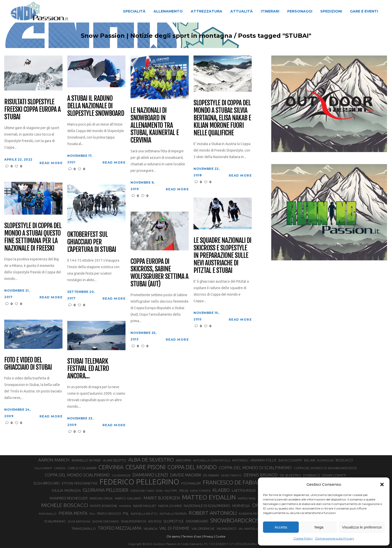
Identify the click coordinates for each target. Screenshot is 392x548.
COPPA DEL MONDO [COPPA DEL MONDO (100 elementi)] (192, 467)
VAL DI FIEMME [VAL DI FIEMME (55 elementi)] (174, 528)
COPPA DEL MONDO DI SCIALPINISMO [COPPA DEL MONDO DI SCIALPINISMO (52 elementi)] (255, 468)
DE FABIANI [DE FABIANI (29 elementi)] (211, 475)
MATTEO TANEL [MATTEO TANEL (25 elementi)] (247, 498)
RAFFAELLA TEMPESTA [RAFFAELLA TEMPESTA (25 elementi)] (173, 514)
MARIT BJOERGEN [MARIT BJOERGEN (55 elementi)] (162, 498)
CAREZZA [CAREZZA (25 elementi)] (60, 468)
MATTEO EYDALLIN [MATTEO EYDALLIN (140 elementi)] (209, 497)
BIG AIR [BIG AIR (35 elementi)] (310, 460)
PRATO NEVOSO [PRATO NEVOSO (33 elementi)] (109, 513)
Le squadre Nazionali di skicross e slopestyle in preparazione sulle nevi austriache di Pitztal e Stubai (222, 255)
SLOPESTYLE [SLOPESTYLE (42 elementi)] (174, 521)
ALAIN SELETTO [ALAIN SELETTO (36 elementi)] (115, 460)
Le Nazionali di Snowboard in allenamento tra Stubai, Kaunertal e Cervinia (154, 125)
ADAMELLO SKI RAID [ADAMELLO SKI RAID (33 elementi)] (86, 460)
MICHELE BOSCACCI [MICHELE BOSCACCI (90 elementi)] (65, 505)
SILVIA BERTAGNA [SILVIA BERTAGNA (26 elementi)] (79, 521)
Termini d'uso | (192, 536)
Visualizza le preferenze (362, 527)
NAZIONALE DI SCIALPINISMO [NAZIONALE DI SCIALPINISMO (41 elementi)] (207, 506)
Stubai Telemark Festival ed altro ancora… (88, 369)
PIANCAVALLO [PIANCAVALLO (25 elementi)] (48, 514)
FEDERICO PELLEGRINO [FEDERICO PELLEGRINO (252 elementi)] (139, 482)
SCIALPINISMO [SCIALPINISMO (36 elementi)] (55, 521)
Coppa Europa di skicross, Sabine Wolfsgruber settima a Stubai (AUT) (159, 273)
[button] (382, 484)
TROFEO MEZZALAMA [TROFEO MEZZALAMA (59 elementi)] (120, 528)
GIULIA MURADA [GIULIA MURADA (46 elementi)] (66, 490)
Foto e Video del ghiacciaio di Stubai (28, 364)
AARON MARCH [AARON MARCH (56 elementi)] (54, 460)
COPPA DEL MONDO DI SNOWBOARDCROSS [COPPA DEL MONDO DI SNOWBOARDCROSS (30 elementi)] (325, 468)
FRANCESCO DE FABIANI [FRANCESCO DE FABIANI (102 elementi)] (233, 482)
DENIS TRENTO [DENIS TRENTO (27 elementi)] (231, 475)
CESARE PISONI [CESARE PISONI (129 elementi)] (145, 467)
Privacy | (209, 536)
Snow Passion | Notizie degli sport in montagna (156, 36)
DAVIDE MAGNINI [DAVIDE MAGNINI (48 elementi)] (185, 475)
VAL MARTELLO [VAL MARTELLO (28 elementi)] (249, 529)
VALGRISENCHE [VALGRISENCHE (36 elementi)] (203, 528)
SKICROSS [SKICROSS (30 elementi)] (155, 521)
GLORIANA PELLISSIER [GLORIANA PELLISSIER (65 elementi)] (105, 490)
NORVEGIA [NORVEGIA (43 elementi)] (241, 506)
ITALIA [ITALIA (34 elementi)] (184, 491)
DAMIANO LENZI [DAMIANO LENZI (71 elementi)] (150, 475)
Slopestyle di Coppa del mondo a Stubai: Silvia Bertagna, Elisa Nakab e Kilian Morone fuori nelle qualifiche (222, 118)
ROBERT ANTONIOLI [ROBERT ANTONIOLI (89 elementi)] (213, 513)
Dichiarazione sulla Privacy (335, 538)
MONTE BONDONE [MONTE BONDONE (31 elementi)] (104, 506)
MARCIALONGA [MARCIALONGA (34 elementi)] (101, 498)
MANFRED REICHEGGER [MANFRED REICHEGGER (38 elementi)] (69, 498)
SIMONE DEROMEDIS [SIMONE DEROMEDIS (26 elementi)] (105, 521)
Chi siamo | (174, 536)
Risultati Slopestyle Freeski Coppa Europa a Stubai (32, 110)
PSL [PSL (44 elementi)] (126, 513)
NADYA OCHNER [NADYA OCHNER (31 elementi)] (170, 506)
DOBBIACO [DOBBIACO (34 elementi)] (312, 475)
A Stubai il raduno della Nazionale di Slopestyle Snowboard (95, 106)
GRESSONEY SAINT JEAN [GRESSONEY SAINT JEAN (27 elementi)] (146, 491)
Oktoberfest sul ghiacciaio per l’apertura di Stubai (91, 242)
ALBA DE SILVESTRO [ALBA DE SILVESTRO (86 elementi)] (151, 460)
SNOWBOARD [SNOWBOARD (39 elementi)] (197, 521)
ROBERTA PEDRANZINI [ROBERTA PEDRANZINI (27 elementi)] (254, 514)
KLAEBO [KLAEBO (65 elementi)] (221, 490)
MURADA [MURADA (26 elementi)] (125, 506)
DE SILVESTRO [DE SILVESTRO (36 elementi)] (290, 475)
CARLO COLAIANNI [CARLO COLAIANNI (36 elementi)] (82, 468)
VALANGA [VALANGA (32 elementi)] (150, 528)
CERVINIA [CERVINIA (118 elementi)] (111, 467)
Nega (319, 527)
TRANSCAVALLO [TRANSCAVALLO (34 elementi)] (84, 529)
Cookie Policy (303, 538)
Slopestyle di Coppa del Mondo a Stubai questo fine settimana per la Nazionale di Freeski (33, 237)
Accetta (281, 527)
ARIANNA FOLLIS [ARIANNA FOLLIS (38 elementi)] (263, 460)
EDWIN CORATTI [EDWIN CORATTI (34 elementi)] (334, 475)
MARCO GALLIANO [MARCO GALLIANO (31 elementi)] (128, 498)
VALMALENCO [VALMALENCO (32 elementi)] (226, 528)
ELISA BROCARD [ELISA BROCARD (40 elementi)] (47, 483)
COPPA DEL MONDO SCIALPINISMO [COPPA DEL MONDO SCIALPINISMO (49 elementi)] (77, 475)
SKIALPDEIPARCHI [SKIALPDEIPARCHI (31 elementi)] (133, 521)
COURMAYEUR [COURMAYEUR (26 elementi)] (121, 475)
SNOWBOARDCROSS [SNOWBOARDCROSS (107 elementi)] (236, 520)
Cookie (220, 536)
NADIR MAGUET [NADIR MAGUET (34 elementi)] (145, 506)
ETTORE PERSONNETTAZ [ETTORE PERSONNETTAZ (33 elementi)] (80, 483)
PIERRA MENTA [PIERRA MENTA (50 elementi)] (73, 513)
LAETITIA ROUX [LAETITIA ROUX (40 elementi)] (244, 490)
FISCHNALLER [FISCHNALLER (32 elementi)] (191, 483)
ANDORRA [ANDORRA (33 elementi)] (183, 460)
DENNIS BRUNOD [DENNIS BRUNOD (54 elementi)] (261, 475)
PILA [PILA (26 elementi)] (92, 514)
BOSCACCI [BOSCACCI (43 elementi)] (344, 460)
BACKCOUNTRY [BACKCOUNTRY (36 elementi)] (290, 460)
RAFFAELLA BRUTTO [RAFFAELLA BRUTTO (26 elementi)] (144, 514)
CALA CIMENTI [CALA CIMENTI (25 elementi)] (43, 468)
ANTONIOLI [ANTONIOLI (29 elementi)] (240, 460)
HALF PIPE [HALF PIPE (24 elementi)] (171, 491)
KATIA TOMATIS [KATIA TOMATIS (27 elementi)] (200, 491)
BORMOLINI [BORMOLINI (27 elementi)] (325, 460)
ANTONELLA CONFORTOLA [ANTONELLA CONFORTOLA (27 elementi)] (211, 460)
